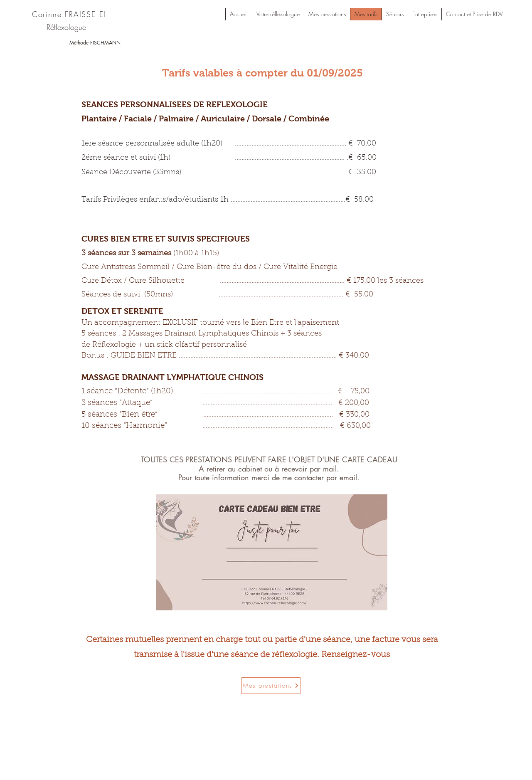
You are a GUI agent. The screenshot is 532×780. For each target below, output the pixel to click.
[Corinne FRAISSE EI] (70, 14)
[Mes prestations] (271, 686)
